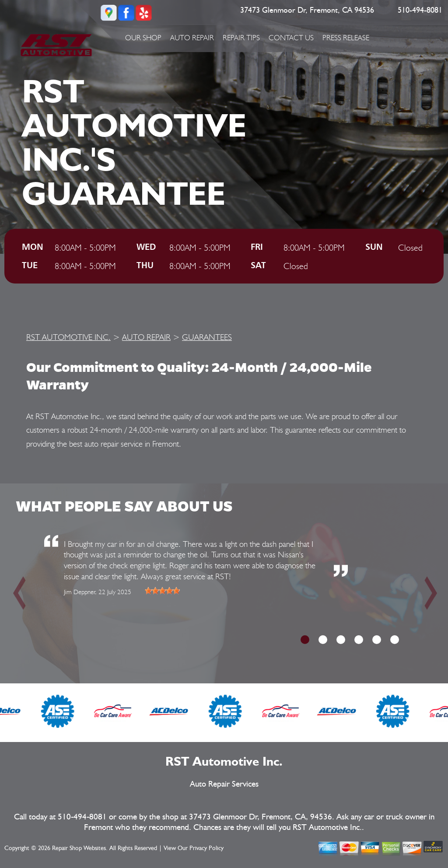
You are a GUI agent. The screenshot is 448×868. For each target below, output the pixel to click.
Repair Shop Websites (79, 848)
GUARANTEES (207, 337)
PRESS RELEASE (346, 38)
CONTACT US (291, 38)
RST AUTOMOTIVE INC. (68, 337)
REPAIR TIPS (241, 38)
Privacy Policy (206, 848)
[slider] (162, 591)
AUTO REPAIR (192, 38)
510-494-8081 (420, 10)
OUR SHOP (143, 38)
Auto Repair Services (224, 784)
